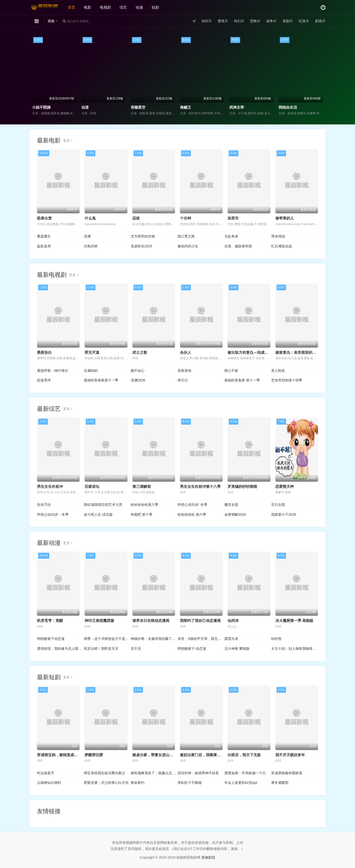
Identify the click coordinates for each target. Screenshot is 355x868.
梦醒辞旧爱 (94, 755)
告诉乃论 (44, 505)
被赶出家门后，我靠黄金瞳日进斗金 (210, 755)
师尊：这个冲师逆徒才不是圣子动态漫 (107, 639)
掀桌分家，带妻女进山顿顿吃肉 (158, 755)
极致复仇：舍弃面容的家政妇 (299, 352)
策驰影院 (208, 857)
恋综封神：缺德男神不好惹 (198, 773)
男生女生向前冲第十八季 (200, 486)
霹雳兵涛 (231, 639)
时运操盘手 (46, 773)
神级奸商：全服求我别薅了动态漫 (154, 639)
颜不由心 (138, 371)
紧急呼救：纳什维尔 (53, 371)
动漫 (139, 7)
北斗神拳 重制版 (237, 649)
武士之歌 (140, 352)
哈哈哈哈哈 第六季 (192, 514)
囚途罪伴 (44, 380)
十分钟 (186, 218)
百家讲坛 (92, 486)
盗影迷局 (44, 246)
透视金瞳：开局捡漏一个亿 (245, 773)
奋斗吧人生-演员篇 (98, 514)
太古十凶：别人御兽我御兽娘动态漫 (295, 649)
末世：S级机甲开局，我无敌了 (201, 639)
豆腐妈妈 (91, 371)
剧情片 (320, 21)
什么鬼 (90, 218)
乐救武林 (91, 246)
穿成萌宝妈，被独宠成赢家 (59, 755)
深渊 (87, 236)
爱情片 (223, 21)
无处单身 (231, 236)
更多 (68, 140)
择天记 (183, 380)
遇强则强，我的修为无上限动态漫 (60, 649)
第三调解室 (142, 486)
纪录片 (304, 21)
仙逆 (85, 107)
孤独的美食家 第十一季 (242, 380)
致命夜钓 (138, 783)
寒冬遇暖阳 (280, 783)
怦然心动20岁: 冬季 (192, 505)
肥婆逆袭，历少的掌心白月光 (106, 783)
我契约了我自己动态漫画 (200, 621)
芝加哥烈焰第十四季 (287, 380)
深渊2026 (138, 380)
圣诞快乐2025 (141, 246)
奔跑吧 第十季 (142, 514)
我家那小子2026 (284, 514)
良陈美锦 (184, 371)
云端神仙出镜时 (49, 783)
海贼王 (186, 107)
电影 (88, 7)
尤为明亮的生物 (143, 236)
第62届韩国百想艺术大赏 (103, 505)
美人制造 (278, 371)
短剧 (155, 7)
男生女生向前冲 (50, 486)
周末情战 (278, 236)
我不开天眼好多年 (290, 755)
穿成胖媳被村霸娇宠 (287, 773)
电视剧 (105, 7)
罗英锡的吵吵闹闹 (242, 486)
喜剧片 (288, 21)
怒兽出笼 (44, 218)
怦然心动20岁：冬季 (53, 514)
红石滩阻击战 (282, 246)
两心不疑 (231, 371)
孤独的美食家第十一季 (101, 380)
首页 (71, 7)
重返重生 (44, 236)
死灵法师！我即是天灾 (101, 649)
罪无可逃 (92, 352)
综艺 (123, 7)
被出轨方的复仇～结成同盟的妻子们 (257, 352)
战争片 (271, 21)
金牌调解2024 (235, 514)
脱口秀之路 (186, 236)
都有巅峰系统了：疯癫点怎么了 (154, 773)
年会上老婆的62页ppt (241, 783)
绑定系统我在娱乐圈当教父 (105, 773)
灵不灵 (136, 649)
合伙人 (186, 352)
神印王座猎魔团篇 (99, 621)
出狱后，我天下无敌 (244, 755)
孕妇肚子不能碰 (190, 783)
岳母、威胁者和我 (238, 246)
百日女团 (278, 505)
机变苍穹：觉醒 (50, 621)
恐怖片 (255, 21)
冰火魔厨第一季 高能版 (294, 621)
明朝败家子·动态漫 (192, 649)
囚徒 (136, 218)
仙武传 (233, 621)
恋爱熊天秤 (285, 486)
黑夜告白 (44, 352)
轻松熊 (276, 639)
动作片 (207, 21)
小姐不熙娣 (41, 107)
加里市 (233, 218)
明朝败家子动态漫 (51, 639)
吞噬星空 (138, 107)
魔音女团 (231, 505)
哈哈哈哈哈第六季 (144, 505)
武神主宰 (237, 107)
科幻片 (239, 21)
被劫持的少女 (188, 246)
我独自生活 (288, 107)
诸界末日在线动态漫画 (151, 621)
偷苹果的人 (285, 218)
